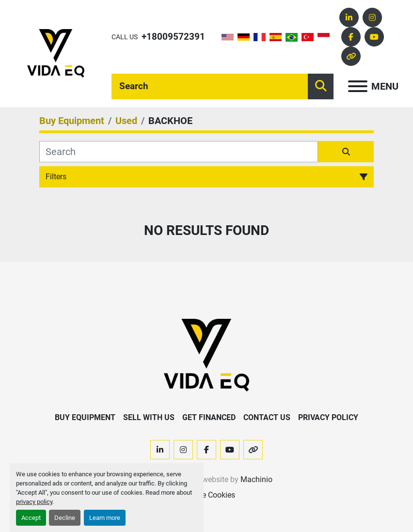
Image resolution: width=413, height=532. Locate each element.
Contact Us (267, 417)
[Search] (210, 86)
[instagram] (372, 17)
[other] (351, 56)
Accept (31, 518)
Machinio (256, 479)
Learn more (105, 518)
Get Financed (209, 417)
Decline (65, 518)
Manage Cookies (206, 495)
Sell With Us (149, 417)
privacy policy (34, 502)
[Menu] (358, 86)
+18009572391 (173, 37)
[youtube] (374, 37)
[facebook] (351, 37)
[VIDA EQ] (206, 355)
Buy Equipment (85, 417)
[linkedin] (349, 17)
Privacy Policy (328, 417)
